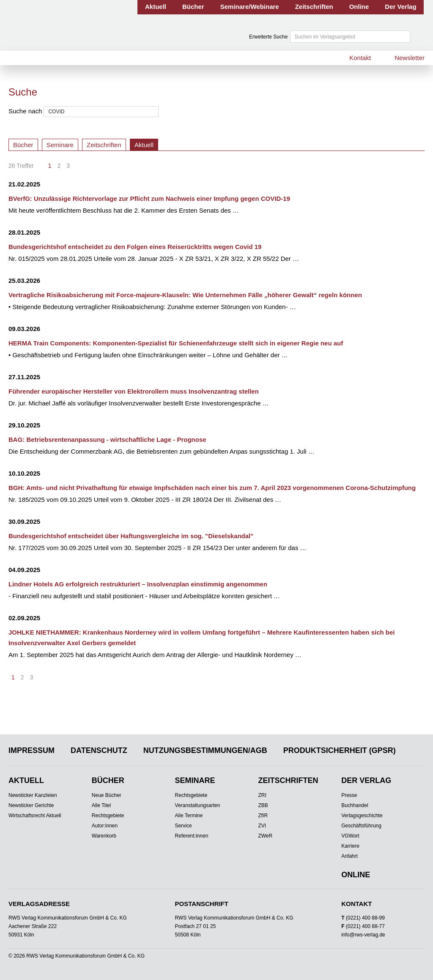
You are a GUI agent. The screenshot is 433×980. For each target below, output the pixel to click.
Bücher (193, 7)
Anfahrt (349, 856)
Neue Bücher (107, 795)
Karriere (350, 846)
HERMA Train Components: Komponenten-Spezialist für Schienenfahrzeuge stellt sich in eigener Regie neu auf (176, 343)
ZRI (262, 795)
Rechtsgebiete (108, 816)
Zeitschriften (314, 7)
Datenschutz (99, 750)
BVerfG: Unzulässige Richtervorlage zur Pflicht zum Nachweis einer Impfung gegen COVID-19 (149, 198)
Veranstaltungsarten (198, 805)
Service (184, 826)
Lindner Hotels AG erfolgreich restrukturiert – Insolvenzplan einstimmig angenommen (138, 584)
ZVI (262, 826)
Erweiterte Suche (268, 37)
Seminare (60, 145)
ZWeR (265, 836)
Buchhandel (355, 805)
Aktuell (156, 7)
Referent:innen (192, 836)
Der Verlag (400, 7)
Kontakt (360, 58)
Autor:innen (105, 826)
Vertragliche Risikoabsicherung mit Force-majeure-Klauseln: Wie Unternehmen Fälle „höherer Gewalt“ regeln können (185, 295)
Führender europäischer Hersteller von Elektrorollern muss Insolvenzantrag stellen (134, 391)
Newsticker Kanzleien (33, 795)
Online (359, 7)
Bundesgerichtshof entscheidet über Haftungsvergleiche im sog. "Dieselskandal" (131, 536)
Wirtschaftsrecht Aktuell (35, 816)
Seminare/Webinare (250, 7)
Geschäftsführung (361, 826)
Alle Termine (189, 816)
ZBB (263, 805)
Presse (349, 795)
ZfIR (263, 816)
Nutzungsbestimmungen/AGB (205, 750)
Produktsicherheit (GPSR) (340, 750)
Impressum (32, 750)
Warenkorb (104, 836)
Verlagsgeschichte (362, 816)
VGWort (350, 836)
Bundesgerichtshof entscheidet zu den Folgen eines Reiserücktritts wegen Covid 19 (135, 247)
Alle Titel (101, 805)
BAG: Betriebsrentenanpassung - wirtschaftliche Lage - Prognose (107, 439)
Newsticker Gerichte (31, 805)
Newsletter (410, 58)
